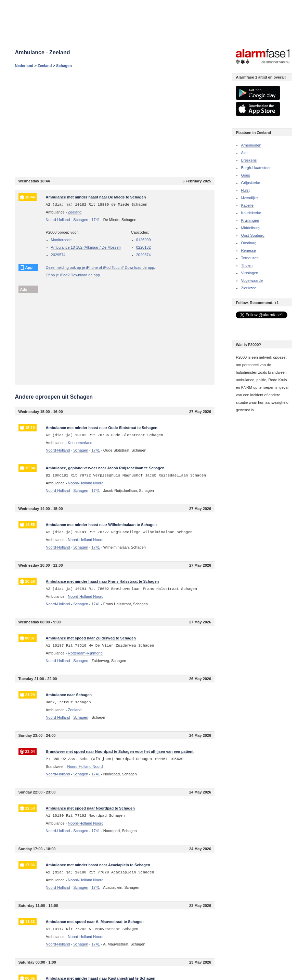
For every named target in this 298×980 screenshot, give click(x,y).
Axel (244, 153)
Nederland (24, 66)
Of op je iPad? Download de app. (73, 275)
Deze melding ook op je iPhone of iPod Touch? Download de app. (101, 267)
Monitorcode (61, 240)
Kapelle (247, 205)
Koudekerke (251, 213)
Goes (245, 175)
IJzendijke (249, 198)
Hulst (245, 190)
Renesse (248, 250)
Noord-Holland (58, 220)
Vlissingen (249, 273)
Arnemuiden (251, 145)
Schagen (64, 66)
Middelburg (250, 228)
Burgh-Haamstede (256, 168)
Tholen (247, 265)
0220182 (144, 247)
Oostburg (249, 243)
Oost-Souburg (252, 235)
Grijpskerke (250, 183)
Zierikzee (249, 288)
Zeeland (45, 66)
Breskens (249, 160)
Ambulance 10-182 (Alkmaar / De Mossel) (86, 247)
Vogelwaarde (252, 280)
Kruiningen (250, 220)
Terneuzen (250, 258)
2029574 (58, 255)
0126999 (144, 240)
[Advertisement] (115, 122)
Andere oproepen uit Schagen (54, 397)
